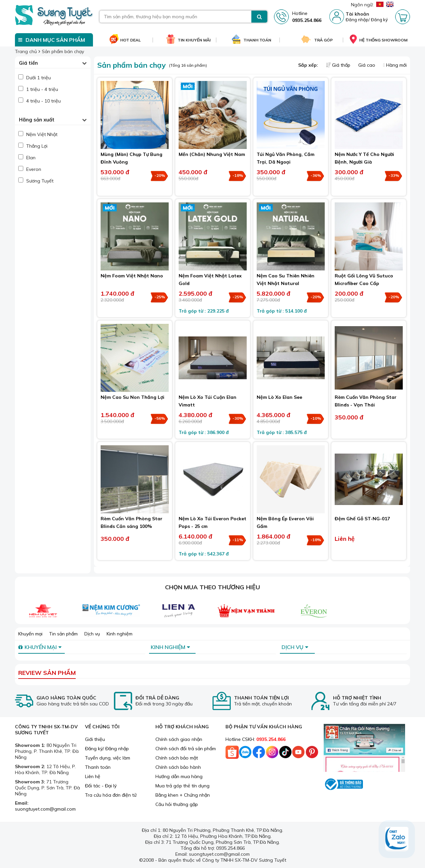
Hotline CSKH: (255, 739)
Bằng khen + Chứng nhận (183, 795)
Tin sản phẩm (63, 634)
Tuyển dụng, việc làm (108, 758)
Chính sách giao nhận (179, 739)
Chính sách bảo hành (178, 767)
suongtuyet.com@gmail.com (45, 809)
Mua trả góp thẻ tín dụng (182, 786)
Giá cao (367, 65)
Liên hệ (93, 776)
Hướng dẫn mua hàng (179, 776)
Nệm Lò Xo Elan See (279, 397)
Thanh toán (98, 767)
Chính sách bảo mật (177, 758)
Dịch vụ (92, 634)
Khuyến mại (30, 634)
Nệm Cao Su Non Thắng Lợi (132, 397)
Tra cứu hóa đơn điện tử (111, 795)
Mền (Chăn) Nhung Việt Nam (212, 154)
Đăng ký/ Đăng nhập (107, 749)
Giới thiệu (95, 739)
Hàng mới (395, 65)
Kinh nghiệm (120, 634)
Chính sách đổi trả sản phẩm (186, 749)
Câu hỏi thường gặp (177, 804)
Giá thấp (339, 65)
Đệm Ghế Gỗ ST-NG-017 (362, 519)
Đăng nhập (357, 20)
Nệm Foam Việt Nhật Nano (132, 276)
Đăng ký (379, 20)
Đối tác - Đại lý (101, 786)
